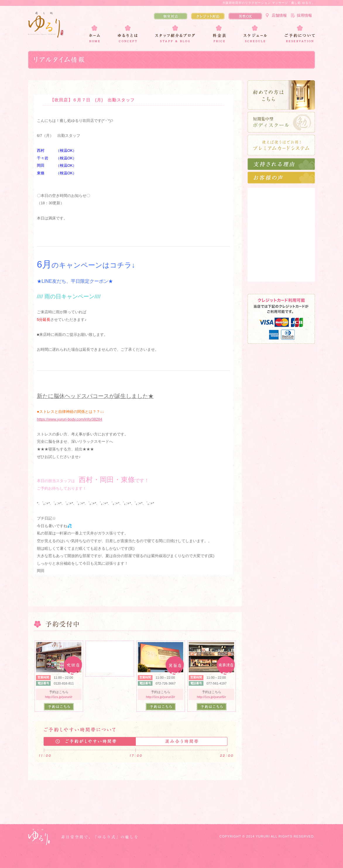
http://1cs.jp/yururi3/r (161, 697)
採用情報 (304, 15)
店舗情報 (279, 15)
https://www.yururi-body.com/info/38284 (70, 419)
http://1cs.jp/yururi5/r (212, 697)
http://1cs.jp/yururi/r (59, 697)
